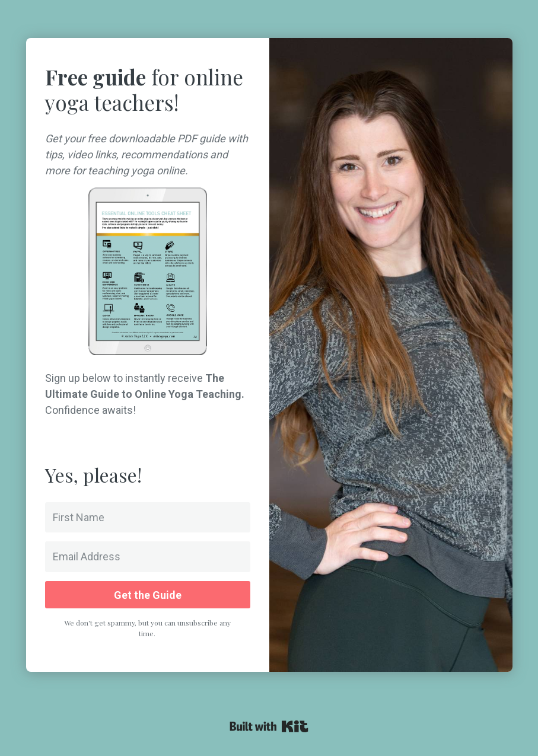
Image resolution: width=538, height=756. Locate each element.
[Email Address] (148, 556)
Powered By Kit (269, 726)
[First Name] (148, 517)
